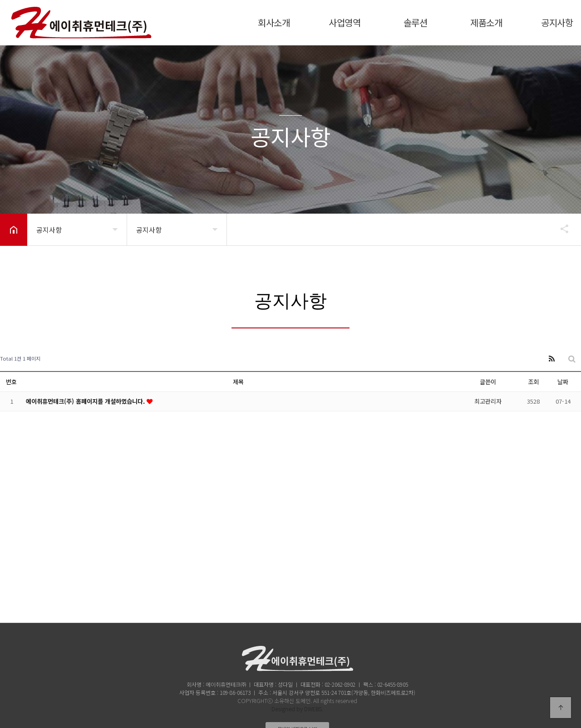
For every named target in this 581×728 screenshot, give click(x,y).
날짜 (563, 382)
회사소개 (274, 22)
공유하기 (560, 229)
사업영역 (345, 22)
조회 (533, 382)
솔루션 (416, 22)
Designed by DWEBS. (297, 709)
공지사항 (557, 22)
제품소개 (486, 22)
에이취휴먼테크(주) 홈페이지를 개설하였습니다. (86, 401)
